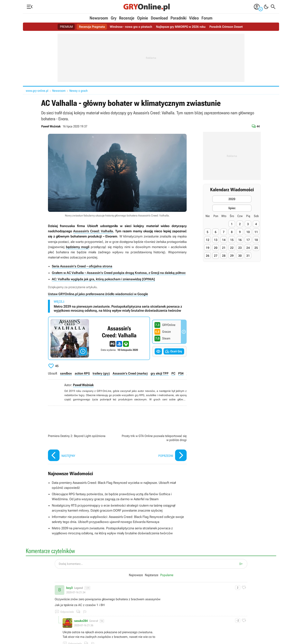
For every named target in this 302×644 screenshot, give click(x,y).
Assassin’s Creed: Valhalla (93, 231)
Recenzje (127, 18)
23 (240, 248)
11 (256, 232)
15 (232, 240)
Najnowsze (136, 575)
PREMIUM (66, 27)
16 (240, 240)
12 (208, 240)
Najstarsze (152, 575)
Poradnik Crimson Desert (226, 27)
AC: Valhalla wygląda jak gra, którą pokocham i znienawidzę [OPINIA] (103, 279)
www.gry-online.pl (37, 91)
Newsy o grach (78, 91)
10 (248, 232)
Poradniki (178, 18)
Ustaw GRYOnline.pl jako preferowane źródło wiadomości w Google (98, 294)
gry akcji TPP (160, 373)
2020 (232, 199)
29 (232, 256)
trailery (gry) (101, 373)
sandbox (66, 373)
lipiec (232, 208)
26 (208, 256)
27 (216, 256)
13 (216, 240)
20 (216, 248)
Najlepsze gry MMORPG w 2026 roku (181, 27)
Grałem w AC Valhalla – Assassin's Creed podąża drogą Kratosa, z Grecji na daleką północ (119, 273)
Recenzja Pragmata (92, 27)
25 (256, 248)
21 (224, 248)
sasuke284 (81, 621)
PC (173, 373)
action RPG (82, 373)
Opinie (143, 18)
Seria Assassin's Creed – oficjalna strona (82, 266)
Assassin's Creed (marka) (130, 373)
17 (248, 240)
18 (256, 240)
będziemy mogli (78, 247)
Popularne (167, 575)
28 (224, 256)
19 (208, 248)
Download (159, 18)
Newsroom (99, 18)
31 (248, 256)
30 (240, 256)
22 (232, 248)
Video (194, 18)
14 (224, 240)
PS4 (181, 373)
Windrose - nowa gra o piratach (131, 27)
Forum (207, 18)
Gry (114, 18)
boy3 (69, 588)
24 (248, 248)
